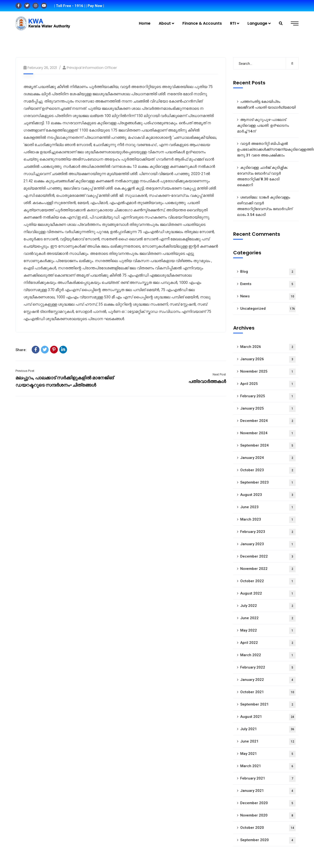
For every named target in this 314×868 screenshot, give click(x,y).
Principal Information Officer (92, 68)
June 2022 (268, 618)
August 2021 (268, 717)
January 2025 (268, 409)
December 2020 (268, 803)
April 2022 (268, 643)
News (268, 297)
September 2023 (268, 483)
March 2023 (268, 520)
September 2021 (268, 705)
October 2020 (268, 828)
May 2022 (268, 631)
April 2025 (268, 384)
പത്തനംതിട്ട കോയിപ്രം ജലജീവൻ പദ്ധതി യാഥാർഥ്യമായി (266, 104)
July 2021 (268, 729)
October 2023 (268, 470)
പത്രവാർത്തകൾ (207, 381)
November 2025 (268, 372)
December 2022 (268, 557)
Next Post (219, 374)
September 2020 (268, 840)
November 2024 (268, 433)
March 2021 (268, 766)
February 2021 (268, 779)
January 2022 (268, 680)
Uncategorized (268, 309)
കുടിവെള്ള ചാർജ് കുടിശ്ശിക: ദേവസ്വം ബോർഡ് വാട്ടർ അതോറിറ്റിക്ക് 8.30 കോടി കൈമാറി (263, 176)
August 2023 (268, 495)
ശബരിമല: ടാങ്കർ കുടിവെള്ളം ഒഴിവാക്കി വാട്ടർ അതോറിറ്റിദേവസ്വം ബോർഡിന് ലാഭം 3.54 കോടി (265, 206)
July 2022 (268, 606)
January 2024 (268, 458)
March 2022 (268, 655)
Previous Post (25, 371)
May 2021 (268, 754)
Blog (268, 272)
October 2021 (268, 692)
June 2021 (268, 742)
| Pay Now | (95, 6)
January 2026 (268, 359)
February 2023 (268, 532)
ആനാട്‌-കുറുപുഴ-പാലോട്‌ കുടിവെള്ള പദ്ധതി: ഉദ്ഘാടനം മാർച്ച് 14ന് (263, 125)
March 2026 (268, 347)
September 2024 (268, 446)
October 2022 (268, 581)
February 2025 (268, 396)
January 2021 (268, 791)
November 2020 (268, 816)
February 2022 (268, 668)
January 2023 (268, 544)
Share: (21, 350)
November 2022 (268, 569)
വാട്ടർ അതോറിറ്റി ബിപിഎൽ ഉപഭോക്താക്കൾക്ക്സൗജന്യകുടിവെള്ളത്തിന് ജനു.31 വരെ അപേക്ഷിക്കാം (268, 149)
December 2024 (268, 421)
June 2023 (268, 507)
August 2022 (268, 594)
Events (268, 284)
